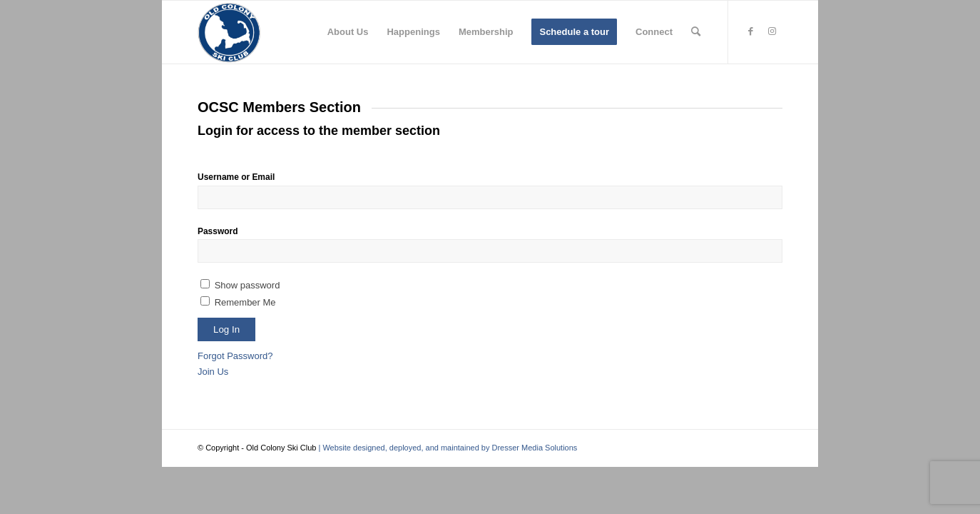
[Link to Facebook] (750, 31)
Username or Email (236, 177)
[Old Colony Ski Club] (229, 32)
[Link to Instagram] (772, 31)
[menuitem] (348, 32)
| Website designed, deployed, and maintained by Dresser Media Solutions (446, 448)
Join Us (213, 372)
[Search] (696, 32)
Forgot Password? (235, 356)
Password (218, 231)
